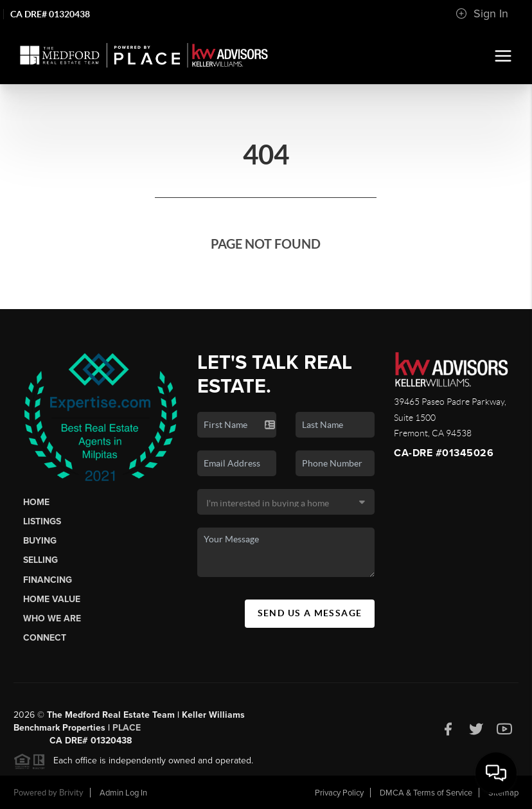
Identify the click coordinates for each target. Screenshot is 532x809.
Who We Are (52, 618)
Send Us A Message (310, 613)
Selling (40, 560)
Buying (40, 541)
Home (36, 502)
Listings (42, 521)
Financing (48, 580)
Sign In (482, 13)
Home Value (52, 599)
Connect (45, 638)
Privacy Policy (339, 793)
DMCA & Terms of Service (426, 793)
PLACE (127, 732)
